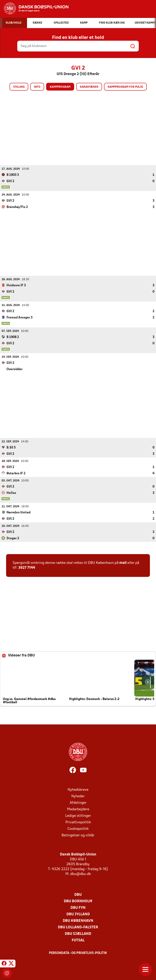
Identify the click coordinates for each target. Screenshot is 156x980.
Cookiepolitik (78, 829)
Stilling (19, 87)
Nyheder (78, 796)
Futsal (78, 940)
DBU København (78, 921)
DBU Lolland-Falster (78, 927)
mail (123, 563)
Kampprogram (60, 87)
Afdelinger (78, 803)
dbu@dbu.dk (81, 874)
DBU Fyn (78, 908)
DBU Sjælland (78, 934)
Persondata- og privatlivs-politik (78, 953)
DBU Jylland (78, 914)
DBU (78, 895)
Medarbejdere (78, 809)
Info (37, 87)
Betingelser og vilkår (78, 835)
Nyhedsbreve (78, 790)
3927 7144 (27, 568)
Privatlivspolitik (78, 822)
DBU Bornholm (78, 901)
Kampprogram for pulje (125, 87)
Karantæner (89, 87)
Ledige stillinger (78, 816)
